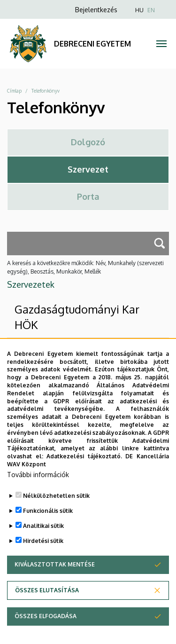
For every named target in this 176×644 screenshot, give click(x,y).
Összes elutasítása (47, 609)
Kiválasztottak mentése (55, 583)
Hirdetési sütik (43, 559)
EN (151, 10)
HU (139, 10)
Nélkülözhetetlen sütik (56, 514)
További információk (38, 493)
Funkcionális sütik (48, 529)
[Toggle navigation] (162, 44)
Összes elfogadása (46, 634)
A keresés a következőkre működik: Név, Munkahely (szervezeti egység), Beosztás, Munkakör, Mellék (85, 267)
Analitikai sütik (43, 544)
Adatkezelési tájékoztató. (84, 475)
